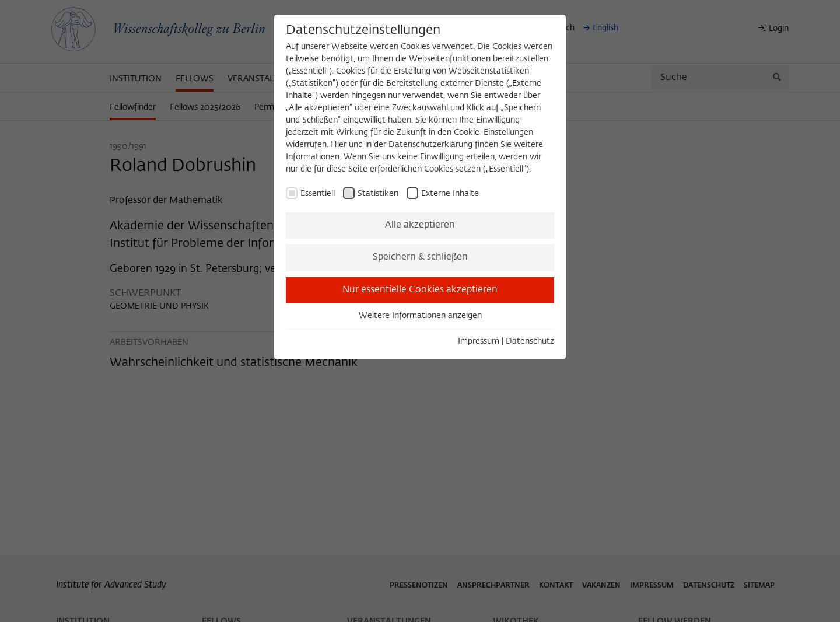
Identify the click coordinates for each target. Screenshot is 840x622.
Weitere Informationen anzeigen (420, 316)
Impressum (479, 341)
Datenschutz (530, 341)
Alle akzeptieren (420, 225)
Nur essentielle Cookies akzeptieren (420, 290)
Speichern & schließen (420, 257)
